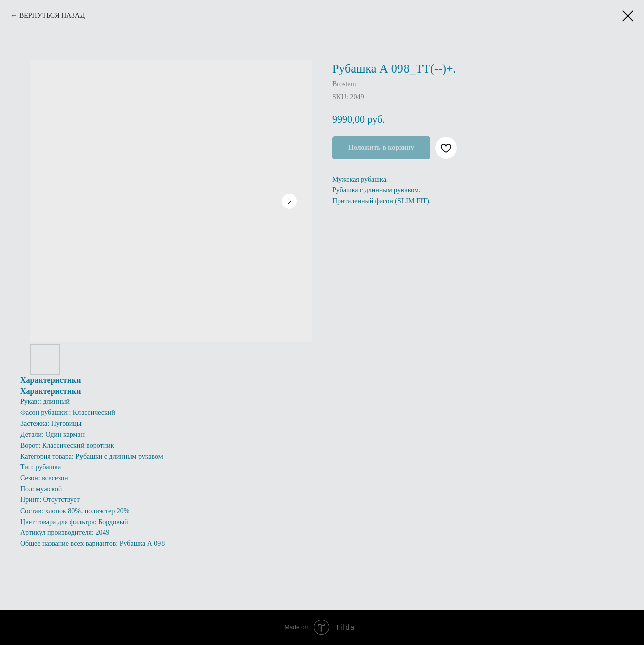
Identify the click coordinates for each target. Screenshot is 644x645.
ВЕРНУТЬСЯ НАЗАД (52, 15)
